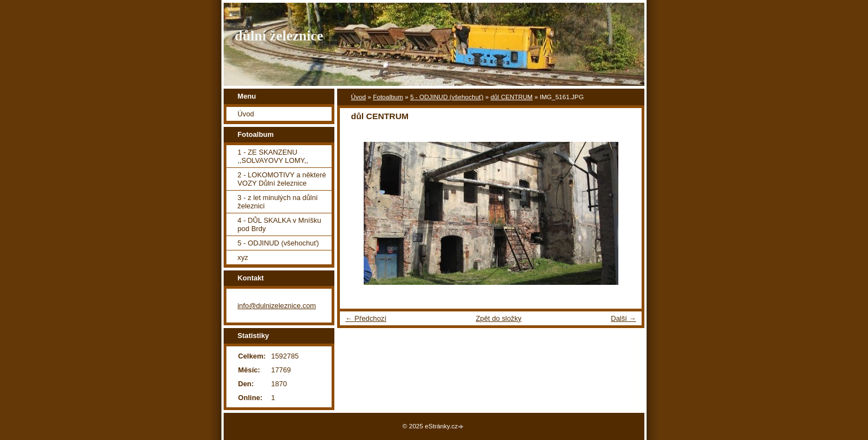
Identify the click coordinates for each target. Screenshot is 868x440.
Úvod (358, 97)
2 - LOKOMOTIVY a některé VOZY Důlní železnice (282, 179)
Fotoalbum (388, 97)
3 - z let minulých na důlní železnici (278, 202)
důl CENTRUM (512, 97)
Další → (623, 318)
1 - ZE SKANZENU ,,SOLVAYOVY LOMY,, (273, 156)
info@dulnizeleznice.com (277, 306)
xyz (243, 257)
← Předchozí (366, 318)
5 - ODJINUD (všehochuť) (447, 97)
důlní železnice (279, 36)
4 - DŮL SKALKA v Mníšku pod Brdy (279, 224)
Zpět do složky (498, 318)
